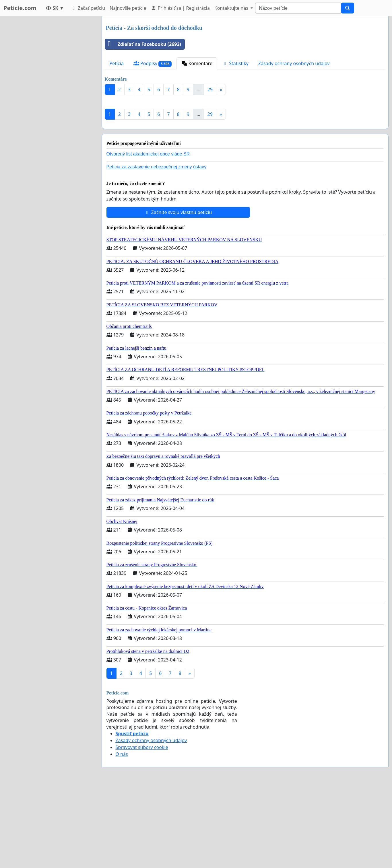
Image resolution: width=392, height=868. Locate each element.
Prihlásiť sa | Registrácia (180, 8)
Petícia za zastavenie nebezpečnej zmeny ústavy (157, 247)
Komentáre (197, 63)
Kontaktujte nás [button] (232, 8)
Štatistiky (235, 63)
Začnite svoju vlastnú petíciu (178, 293)
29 (210, 89)
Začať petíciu (88, 8)
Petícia (117, 63)
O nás (122, 834)
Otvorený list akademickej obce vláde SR (148, 234)
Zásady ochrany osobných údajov (294, 63)
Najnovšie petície (128, 8)
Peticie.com (20, 8)
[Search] (298, 8)
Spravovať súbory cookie (142, 828)
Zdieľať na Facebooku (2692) (143, 44)
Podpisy (153, 64)
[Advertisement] (245, 144)
